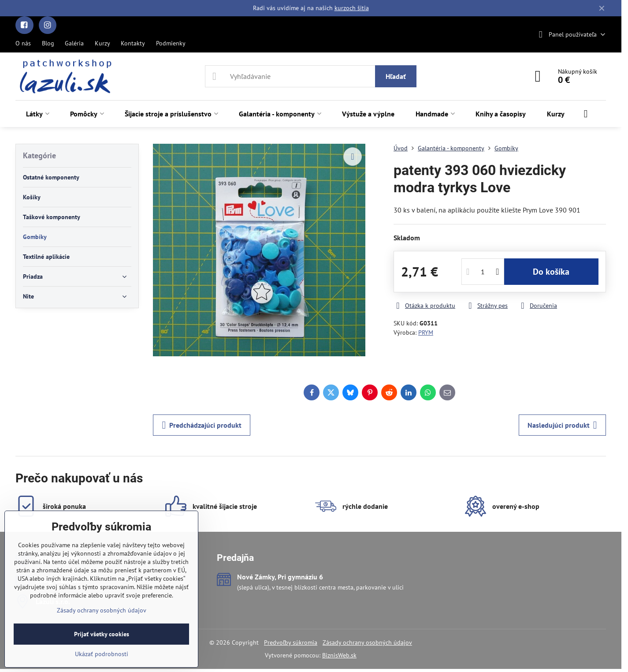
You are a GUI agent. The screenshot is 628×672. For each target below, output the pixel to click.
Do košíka (551, 272)
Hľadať (396, 76)
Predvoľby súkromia (291, 642)
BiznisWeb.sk (339, 655)
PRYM (426, 332)
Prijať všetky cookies (102, 634)
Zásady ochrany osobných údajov (367, 642)
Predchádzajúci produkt (202, 425)
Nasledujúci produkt (562, 425)
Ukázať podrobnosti (102, 654)
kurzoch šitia (352, 8)
